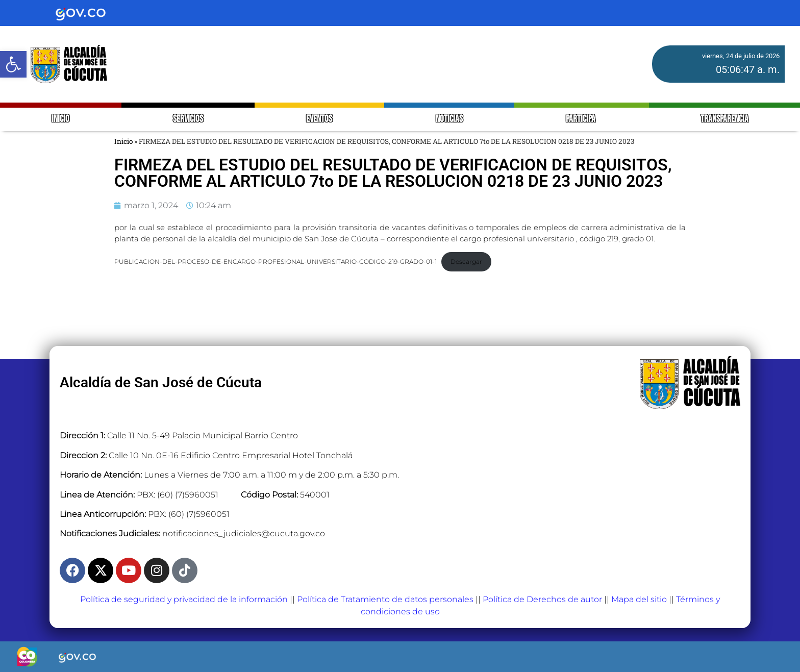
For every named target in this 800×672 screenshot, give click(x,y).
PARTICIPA (581, 119)
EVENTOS (319, 119)
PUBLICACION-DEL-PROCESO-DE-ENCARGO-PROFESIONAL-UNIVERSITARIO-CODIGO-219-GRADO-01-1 (276, 262)
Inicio (123, 141)
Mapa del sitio (639, 599)
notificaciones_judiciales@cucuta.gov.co (244, 533)
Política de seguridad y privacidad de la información (184, 599)
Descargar (466, 262)
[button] (13, 64)
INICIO (60, 119)
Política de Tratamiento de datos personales (385, 599)
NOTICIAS (449, 119)
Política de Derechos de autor (542, 599)
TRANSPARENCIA (724, 119)
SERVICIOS (188, 119)
